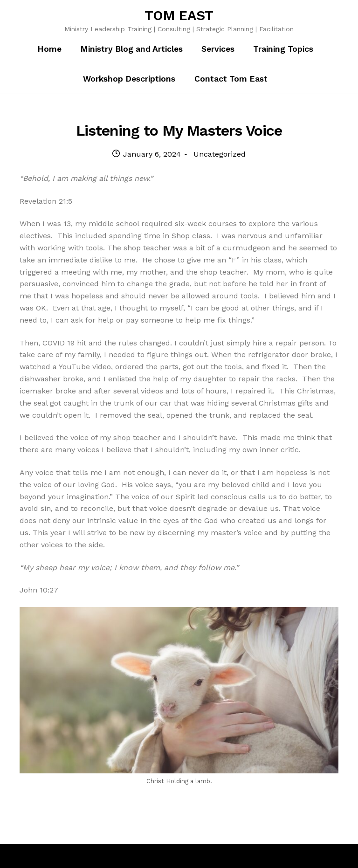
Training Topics (283, 49)
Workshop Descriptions (129, 79)
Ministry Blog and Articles (131, 49)
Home (49, 49)
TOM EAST (179, 15)
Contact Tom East (231, 79)
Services (218, 49)
